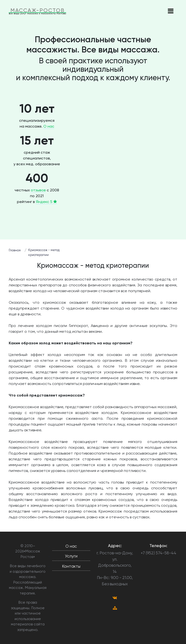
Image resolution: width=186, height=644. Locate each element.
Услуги (71, 556)
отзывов (38, 190)
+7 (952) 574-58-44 (159, 553)
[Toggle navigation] (170, 11)
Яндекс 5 (46, 202)
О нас (49, 126)
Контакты (71, 566)
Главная (15, 250)
